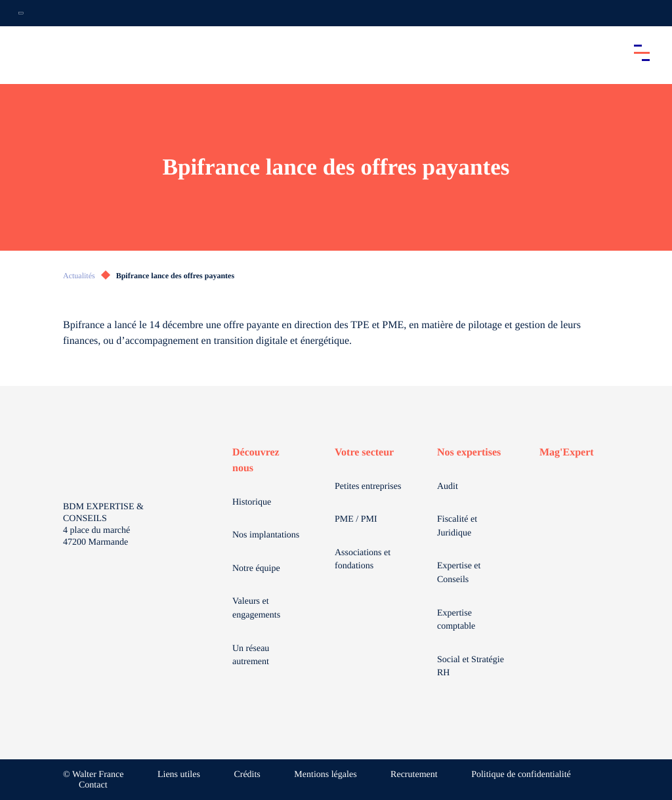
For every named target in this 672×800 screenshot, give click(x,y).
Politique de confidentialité (521, 775)
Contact (93, 785)
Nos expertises (469, 453)
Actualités (79, 276)
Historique (252, 502)
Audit (448, 487)
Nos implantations (266, 535)
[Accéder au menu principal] (642, 53)
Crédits (247, 775)
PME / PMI (356, 519)
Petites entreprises (368, 487)
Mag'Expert (567, 453)
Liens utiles (179, 775)
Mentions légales (325, 775)
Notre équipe (256, 569)
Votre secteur (364, 453)
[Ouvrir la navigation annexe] (21, 13)
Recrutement (414, 775)
